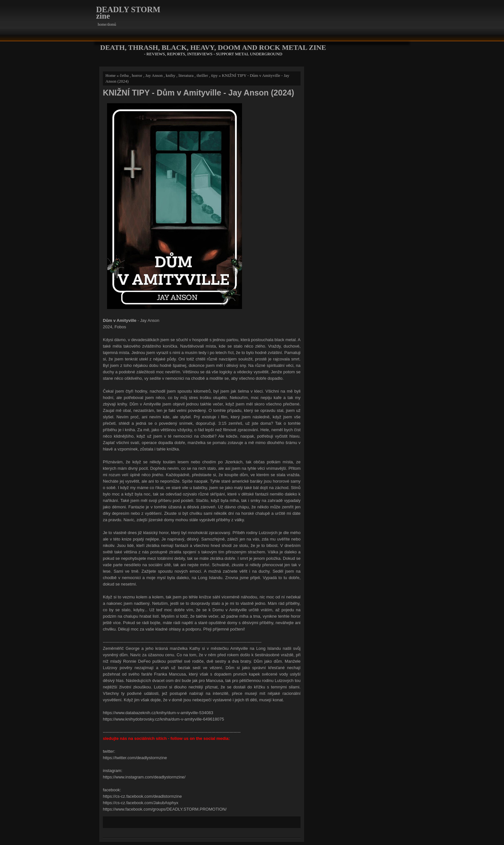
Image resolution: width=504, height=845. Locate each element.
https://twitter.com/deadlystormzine (135, 758)
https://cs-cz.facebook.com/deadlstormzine (142, 796)
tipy (214, 75)
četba (124, 75)
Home (111, 75)
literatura (186, 75)
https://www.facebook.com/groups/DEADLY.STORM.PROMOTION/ (165, 809)
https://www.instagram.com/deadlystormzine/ (144, 777)
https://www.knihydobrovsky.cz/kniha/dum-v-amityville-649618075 (163, 719)
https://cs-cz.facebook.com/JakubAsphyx (141, 803)
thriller (202, 75)
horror (137, 75)
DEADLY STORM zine (128, 13)
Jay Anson (154, 75)
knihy (171, 75)
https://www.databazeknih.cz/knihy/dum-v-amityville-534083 (158, 713)
